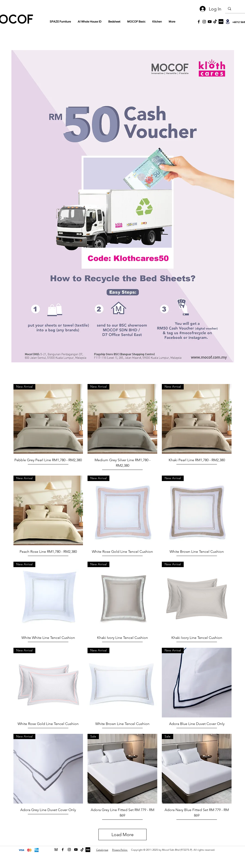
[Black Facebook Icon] (199, 22)
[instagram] (69, 850)
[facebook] (63, 850)
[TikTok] (215, 22)
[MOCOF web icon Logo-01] (56, 850)
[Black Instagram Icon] (204, 22)
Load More (122, 835)
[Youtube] (210, 22)
